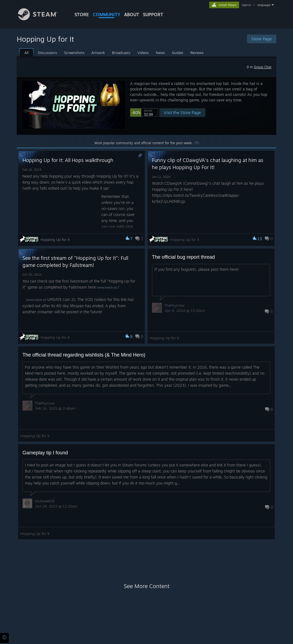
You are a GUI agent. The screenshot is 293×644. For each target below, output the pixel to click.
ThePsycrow (174, 305)
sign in (246, 5)
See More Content (147, 586)
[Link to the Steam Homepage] (42, 19)
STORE (82, 15)
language (264, 5)
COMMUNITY (107, 15)
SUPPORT (153, 15)
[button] (146, 106)
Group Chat (263, 67)
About (132, 15)
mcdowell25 (45, 501)
